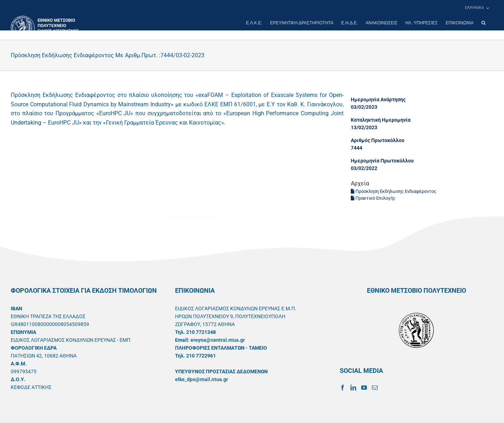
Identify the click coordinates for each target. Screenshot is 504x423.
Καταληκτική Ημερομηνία (381, 120)
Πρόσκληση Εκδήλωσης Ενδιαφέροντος (394, 191)
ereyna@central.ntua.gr (218, 340)
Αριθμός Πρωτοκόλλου (378, 140)
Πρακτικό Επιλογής (373, 198)
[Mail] (375, 388)
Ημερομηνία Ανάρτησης (378, 99)
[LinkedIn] (353, 388)
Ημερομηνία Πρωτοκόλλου (382, 161)
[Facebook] (343, 388)
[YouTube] (364, 388)
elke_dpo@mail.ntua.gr (202, 379)
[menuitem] (477, 8)
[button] (483, 23)
